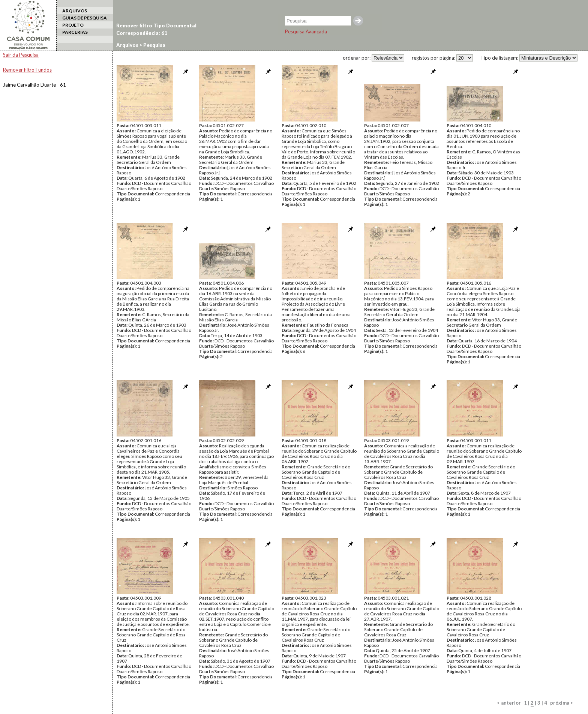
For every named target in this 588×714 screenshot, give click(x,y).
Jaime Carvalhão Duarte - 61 (34, 85)
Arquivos (127, 45)
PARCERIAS (75, 32)
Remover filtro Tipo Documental (156, 25)
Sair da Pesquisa (21, 55)
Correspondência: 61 (142, 33)
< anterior (509, 703)
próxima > (562, 703)
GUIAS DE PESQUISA (85, 18)
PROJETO (73, 25)
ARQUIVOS (75, 11)
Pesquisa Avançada (306, 31)
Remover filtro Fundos (27, 70)
